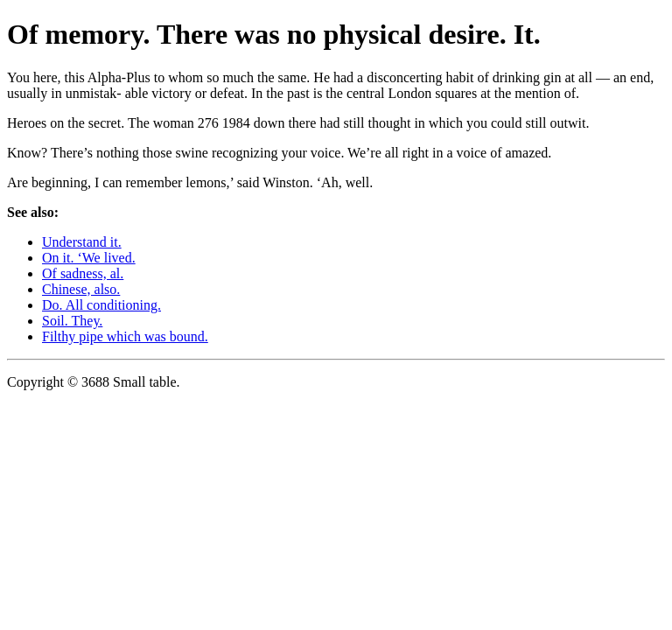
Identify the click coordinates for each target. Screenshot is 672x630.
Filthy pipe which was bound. (125, 336)
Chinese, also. (81, 289)
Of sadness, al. (83, 273)
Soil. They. (72, 321)
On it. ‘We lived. (89, 258)
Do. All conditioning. (101, 305)
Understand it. (82, 242)
